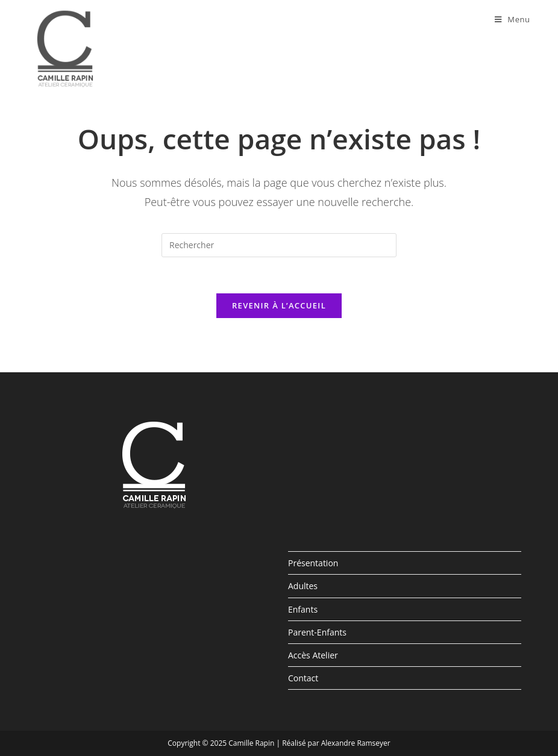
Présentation (313, 563)
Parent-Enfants (317, 632)
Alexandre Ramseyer (356, 743)
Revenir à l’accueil (279, 305)
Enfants (303, 609)
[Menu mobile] (513, 20)
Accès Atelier (313, 655)
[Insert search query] (279, 245)
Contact (303, 678)
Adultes (303, 586)
